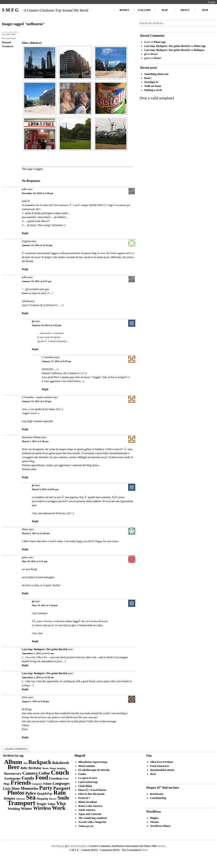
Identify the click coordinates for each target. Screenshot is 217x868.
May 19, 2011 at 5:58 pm (45, 605)
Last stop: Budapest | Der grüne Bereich (45, 649)
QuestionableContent (162, 770)
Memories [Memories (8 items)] (29, 788)
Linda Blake (85, 786)
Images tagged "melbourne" (24, 24)
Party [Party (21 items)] (46, 788)
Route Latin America (90, 806)
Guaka (82, 774)
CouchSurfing (158, 798)
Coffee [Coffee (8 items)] (44, 773)
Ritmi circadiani (88, 802)
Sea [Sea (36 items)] (31, 797)
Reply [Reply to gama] (25, 593)
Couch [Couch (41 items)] (60, 772)
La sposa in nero (88, 778)
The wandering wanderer (93, 818)
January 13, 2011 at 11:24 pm (37, 245)
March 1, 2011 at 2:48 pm (35, 441)
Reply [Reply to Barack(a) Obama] (25, 477)
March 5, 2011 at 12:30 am (36, 533)
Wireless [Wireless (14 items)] (42, 808)
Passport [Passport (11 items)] (62, 788)
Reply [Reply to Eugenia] (25, 269)
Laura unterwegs (88, 782)
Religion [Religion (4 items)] (9, 798)
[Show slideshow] (32, 43)
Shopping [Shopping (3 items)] (42, 799)
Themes (155, 822)
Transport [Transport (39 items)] (21, 803)
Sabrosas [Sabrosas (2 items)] (21, 799)
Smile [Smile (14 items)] (63, 798)
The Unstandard (131, 850)
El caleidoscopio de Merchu (94, 770)
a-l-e (25, 189)
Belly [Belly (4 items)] (24, 768)
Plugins (154, 818)
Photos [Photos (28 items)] (16, 793)
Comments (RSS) (110, 850)
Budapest (199, 50)
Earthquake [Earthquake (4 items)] (13, 778)
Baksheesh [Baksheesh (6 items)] (61, 763)
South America (87, 810)
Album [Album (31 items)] (13, 762)
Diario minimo (87, 766)
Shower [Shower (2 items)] (53, 799)
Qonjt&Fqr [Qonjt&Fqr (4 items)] (45, 794)
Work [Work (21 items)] (59, 808)
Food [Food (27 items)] (42, 778)
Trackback (8, 46)
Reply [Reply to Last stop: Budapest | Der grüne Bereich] (25, 665)
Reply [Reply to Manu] (25, 549)
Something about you (156, 74)
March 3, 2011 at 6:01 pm (45, 489)
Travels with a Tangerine (93, 822)
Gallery (144, 10)
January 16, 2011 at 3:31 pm (37, 281)
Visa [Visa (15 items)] (61, 803)
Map (165, 10)
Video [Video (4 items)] (51, 804)
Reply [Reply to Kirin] (25, 737)
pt (33, 321)
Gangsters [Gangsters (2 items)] (37, 784)
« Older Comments (16, 749)
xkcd (153, 774)
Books (124, 10)
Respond (7, 42)
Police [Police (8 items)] (31, 793)
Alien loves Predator (162, 762)
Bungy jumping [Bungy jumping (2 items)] (58, 768)
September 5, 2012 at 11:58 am (38, 677)
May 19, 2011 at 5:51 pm (35, 561)
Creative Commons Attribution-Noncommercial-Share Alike (123, 846)
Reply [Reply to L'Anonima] (45, 389)
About (185, 10)
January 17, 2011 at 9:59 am (57, 361)
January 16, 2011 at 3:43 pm (47, 325)
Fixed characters (160, 766)
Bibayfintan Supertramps (93, 762)
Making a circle (153, 90)
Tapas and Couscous (90, 814)
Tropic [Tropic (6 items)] (41, 804)
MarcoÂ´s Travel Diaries (93, 790)
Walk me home (153, 86)
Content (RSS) (89, 850)
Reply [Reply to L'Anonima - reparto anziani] (25, 429)
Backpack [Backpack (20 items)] (40, 762)
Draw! (154, 54)
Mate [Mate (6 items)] (16, 789)
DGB (205, 10)
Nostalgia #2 (151, 82)
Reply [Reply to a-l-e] (25, 233)
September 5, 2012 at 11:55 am (38, 653)
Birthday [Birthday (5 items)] (35, 768)
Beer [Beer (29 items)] (14, 767)
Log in (212, 2)
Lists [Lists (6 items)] (7, 789)
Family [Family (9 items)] (28, 778)
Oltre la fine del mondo (92, 794)
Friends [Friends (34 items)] (21, 783)
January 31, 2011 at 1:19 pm (37, 401)
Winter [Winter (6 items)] (27, 809)
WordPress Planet (160, 826)
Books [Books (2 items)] (46, 768)
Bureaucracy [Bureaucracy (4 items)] (13, 774)
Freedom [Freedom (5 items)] (56, 778)
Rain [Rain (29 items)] (60, 793)
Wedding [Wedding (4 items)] (14, 809)
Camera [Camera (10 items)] (30, 773)
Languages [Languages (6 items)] (61, 783)
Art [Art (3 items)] (25, 763)
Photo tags (160, 42)
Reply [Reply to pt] (35, 349)
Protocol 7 (84, 798)
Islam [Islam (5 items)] (47, 783)
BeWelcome (157, 794)
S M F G (45, 10)
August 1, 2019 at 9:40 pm (36, 701)
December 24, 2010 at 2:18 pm (38, 193)
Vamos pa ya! (86, 826)
